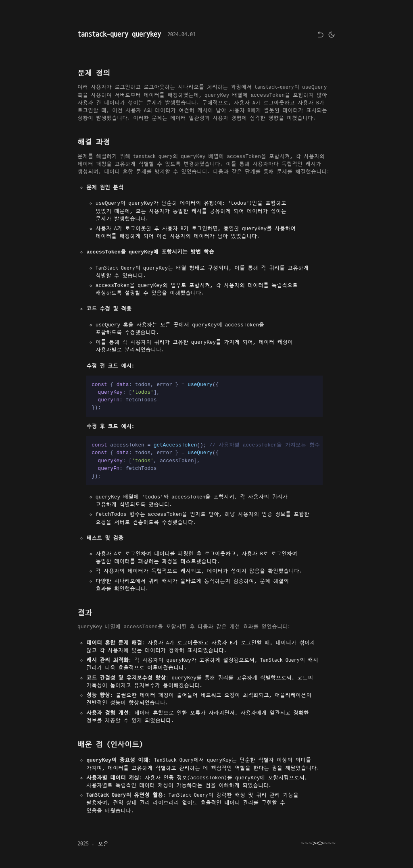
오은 (103, 844)
